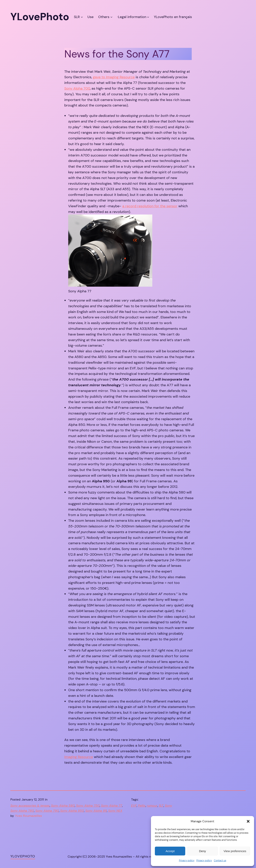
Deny (202, 851)
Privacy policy (187, 861)
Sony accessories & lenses (30, 806)
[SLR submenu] (82, 17)
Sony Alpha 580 (63, 806)
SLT (161, 806)
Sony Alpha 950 (72, 811)
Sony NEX (115, 811)
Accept (170, 851)
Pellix (142, 806)
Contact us (220, 861)
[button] (248, 821)
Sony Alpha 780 (22, 811)
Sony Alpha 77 (112, 806)
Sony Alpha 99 (96, 811)
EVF (134, 806)
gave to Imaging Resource (114, 77)
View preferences (235, 851)
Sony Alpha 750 (88, 806)
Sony (168, 806)
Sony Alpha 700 (77, 88)
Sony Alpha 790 (47, 811)
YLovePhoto (23, 856)
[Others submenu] (111, 17)
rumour (152, 806)
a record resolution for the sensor (150, 206)
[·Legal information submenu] (148, 17)
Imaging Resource (79, 757)
